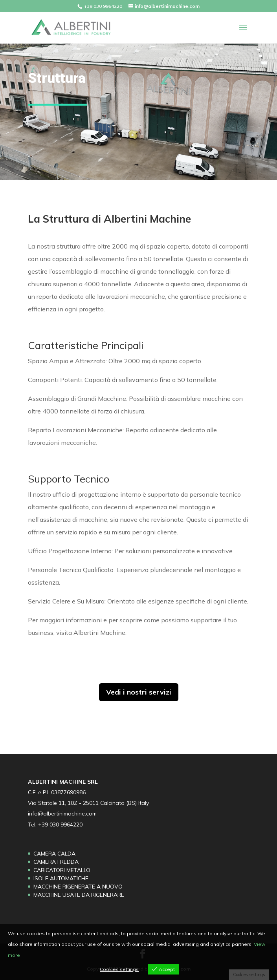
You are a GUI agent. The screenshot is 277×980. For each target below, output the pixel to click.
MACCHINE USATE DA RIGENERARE (79, 895)
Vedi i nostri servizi (139, 692)
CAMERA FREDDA (56, 862)
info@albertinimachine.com (62, 814)
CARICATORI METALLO (62, 870)
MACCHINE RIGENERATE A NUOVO (78, 887)
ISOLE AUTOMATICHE (61, 878)
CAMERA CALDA (54, 854)
